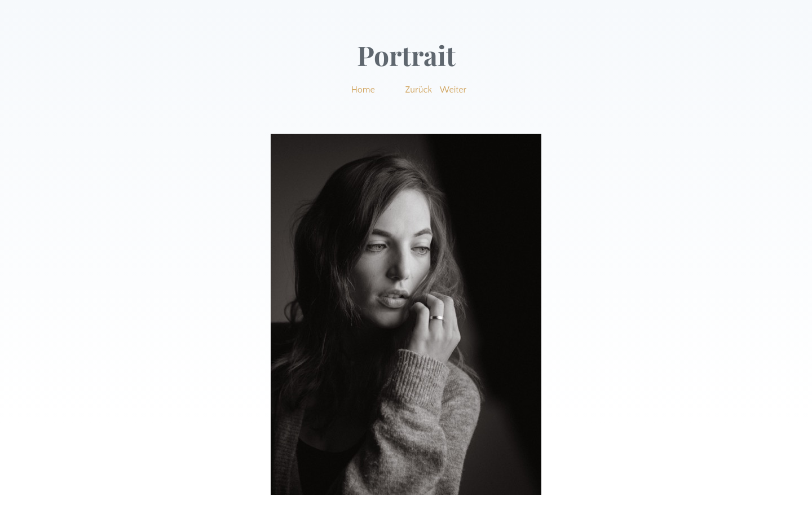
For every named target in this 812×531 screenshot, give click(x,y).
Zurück (419, 90)
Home (363, 90)
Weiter (453, 90)
